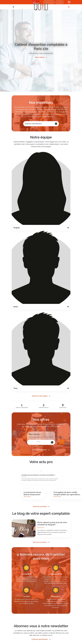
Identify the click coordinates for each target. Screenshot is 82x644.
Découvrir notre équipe (40, 396)
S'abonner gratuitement (40, 639)
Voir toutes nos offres (40, 450)
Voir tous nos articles (40, 542)
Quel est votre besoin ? (41, 124)
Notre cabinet (40, 57)
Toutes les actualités (40, 507)
